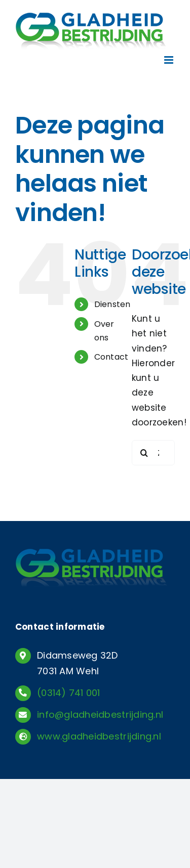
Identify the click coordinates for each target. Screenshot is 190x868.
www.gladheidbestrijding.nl (99, 736)
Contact (111, 357)
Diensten (112, 304)
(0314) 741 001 (69, 693)
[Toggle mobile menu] (169, 60)
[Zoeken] (144, 453)
